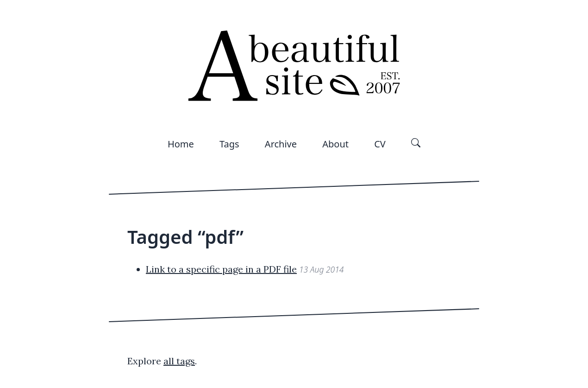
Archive (281, 144)
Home (181, 144)
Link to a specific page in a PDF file (221, 269)
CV (380, 144)
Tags (229, 144)
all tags (179, 361)
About (335, 144)
